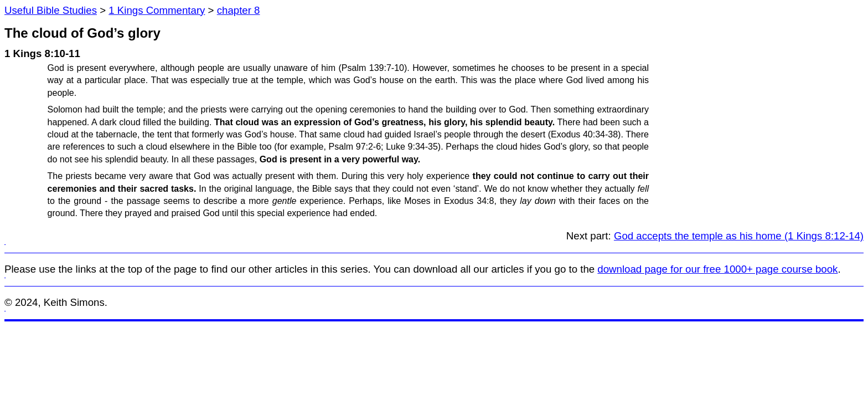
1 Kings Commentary (157, 10)
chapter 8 (239, 10)
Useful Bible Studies (51, 10)
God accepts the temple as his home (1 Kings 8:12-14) (739, 236)
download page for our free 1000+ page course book (717, 269)
